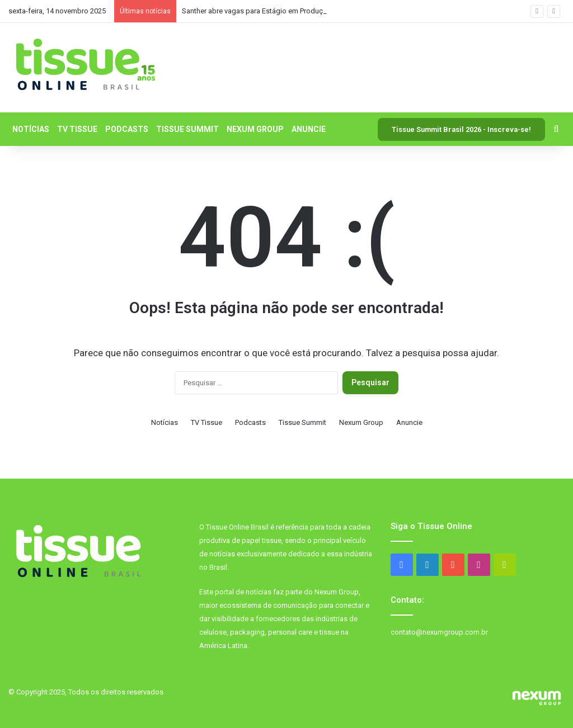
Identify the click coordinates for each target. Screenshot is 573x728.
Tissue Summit (187, 129)
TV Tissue (77, 129)
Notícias (31, 129)
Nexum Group (255, 129)
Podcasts (127, 129)
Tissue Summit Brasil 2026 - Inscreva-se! (461, 129)
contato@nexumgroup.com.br (439, 632)
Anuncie (309, 129)
